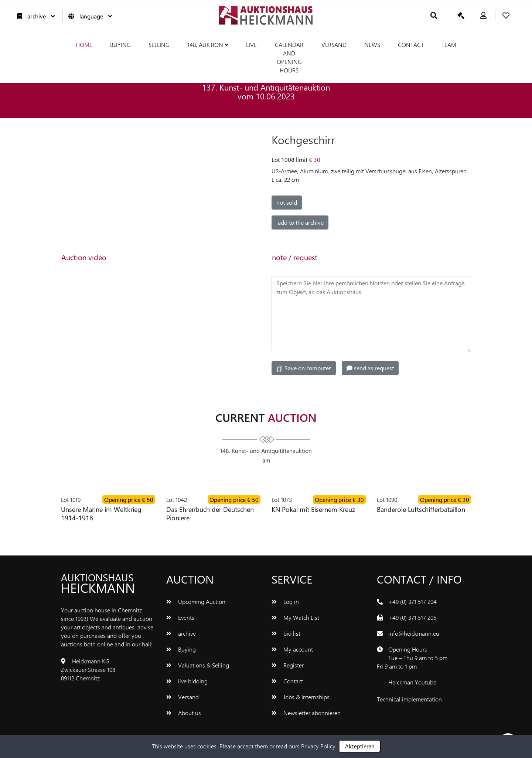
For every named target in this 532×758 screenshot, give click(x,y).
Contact (411, 45)
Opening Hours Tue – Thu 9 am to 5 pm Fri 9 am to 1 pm (412, 658)
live (251, 45)
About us (184, 713)
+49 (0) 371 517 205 (412, 617)
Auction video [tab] (84, 257)
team (449, 45)
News (372, 45)
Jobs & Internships (301, 697)
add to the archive (300, 222)
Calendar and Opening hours (289, 57)
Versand (334, 45)
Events (180, 617)
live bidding (187, 681)
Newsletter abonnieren (306, 713)
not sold (287, 202)
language (88, 16)
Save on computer (304, 368)
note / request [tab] (295, 257)
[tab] (173, 257)
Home (84, 45)
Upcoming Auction (196, 601)
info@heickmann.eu (414, 633)
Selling (159, 45)
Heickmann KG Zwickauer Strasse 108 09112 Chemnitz (88, 669)
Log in (285, 601)
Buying (120, 45)
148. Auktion (208, 45)
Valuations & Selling (198, 665)
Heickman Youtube (412, 682)
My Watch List (295, 617)
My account (292, 649)
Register (288, 665)
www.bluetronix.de (400, 708)
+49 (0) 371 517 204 (412, 601)
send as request (370, 368)
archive (34, 16)
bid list (286, 633)
